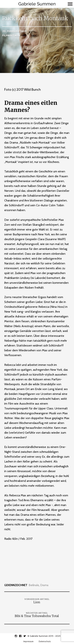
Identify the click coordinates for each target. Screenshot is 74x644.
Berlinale (34, 585)
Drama (44, 585)
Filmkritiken (11, 35)
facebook (22, 636)
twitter (27, 636)
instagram (18, 636)
